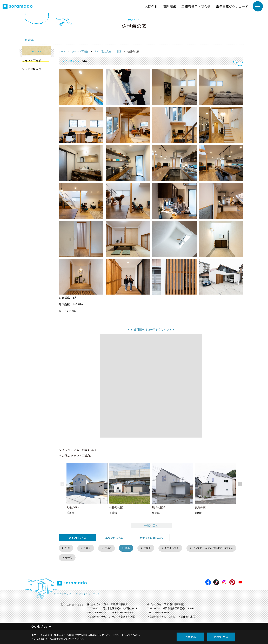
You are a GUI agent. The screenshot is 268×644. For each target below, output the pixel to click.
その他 (125, 558)
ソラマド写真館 (32, 61)
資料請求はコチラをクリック (151, 330)
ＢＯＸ (88, 548)
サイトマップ (64, 594)
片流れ (109, 548)
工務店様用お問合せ (196, 6)
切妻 (130, 548)
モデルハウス (175, 548)
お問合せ (151, 6)
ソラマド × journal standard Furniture (86, 558)
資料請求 (170, 6)
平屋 (68, 548)
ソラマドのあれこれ (151, 538)
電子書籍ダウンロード (232, 6)
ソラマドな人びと (33, 69)
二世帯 (150, 548)
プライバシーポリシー (90, 594)
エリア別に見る (114, 538)
